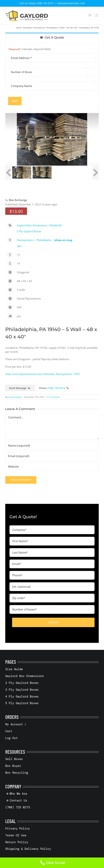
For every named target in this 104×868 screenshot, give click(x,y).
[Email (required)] (52, 456)
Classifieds (27, 28)
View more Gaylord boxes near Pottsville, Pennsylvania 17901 (43, 374)
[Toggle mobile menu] (97, 15)
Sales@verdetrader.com (71, 3)
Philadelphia (52, 28)
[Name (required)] (52, 446)
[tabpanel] (52, 77)
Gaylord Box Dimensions (32, 225)
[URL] (52, 467)
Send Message (20, 388)
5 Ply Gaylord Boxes (29, 231)
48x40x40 (56, 225)
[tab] (52, 37)
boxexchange (15, 397)
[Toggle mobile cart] (90, 15)
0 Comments (53, 397)
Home (19, 28)
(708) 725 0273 (56, 388)
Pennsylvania (39, 28)
